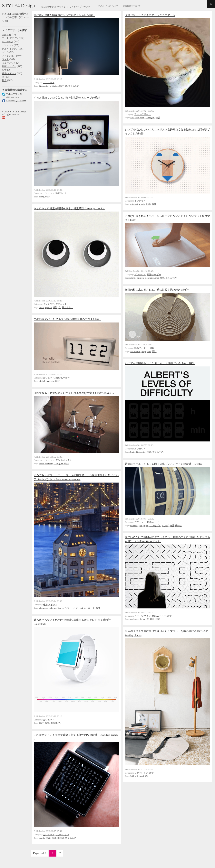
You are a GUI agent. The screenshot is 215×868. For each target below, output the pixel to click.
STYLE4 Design (18, 6)
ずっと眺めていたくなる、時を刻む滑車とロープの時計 (67, 98)
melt (143, 118)
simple (142, 204)
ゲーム (5, 52)
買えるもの (74, 86)
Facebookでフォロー (16, 101)
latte (137, 118)
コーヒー (150, 118)
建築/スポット (9, 73)
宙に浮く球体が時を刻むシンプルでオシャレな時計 (64, 15)
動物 (148, 204)
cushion (140, 278)
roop (144, 351)
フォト (5, 59)
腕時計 (179, 525)
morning (49, 464)
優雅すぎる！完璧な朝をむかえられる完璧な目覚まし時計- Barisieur (74, 393)
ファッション (9, 56)
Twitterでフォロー (15, 94)
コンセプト (155, 525)
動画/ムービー (9, 66)
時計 (61, 86)
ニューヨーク (88, 608)
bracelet (134, 525)
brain (133, 452)
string (42, 197)
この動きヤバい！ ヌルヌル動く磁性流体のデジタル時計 (67, 319)
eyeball (49, 307)
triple (146, 525)
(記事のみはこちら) (12, 97)
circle (42, 307)
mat (157, 278)
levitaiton (54, 86)
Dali (132, 118)
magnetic (50, 381)
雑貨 (4, 80)
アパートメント (72, 608)
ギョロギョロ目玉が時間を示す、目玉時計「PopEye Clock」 (69, 208)
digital (42, 381)
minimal (134, 204)
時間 (158, 619)
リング (165, 525)
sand (149, 351)
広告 (4, 70)
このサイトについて (108, 6)
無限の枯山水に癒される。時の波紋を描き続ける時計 (157, 290)
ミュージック (9, 63)
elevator (43, 608)
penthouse (52, 608)
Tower (60, 608)
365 (132, 776)
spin (140, 525)
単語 (48, 838)
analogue (135, 619)
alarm (133, 278)
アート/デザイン (10, 38)
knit (137, 776)
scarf (142, 776)
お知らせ (7, 35)
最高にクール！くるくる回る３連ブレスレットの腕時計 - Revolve (164, 464)
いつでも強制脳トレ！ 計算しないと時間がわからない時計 (160, 363)
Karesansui (135, 351)
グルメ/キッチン (10, 49)
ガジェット (8, 45)
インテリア (8, 41)
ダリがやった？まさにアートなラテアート (150, 15)
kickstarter (44, 86)
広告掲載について (131, 6)
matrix (42, 838)
